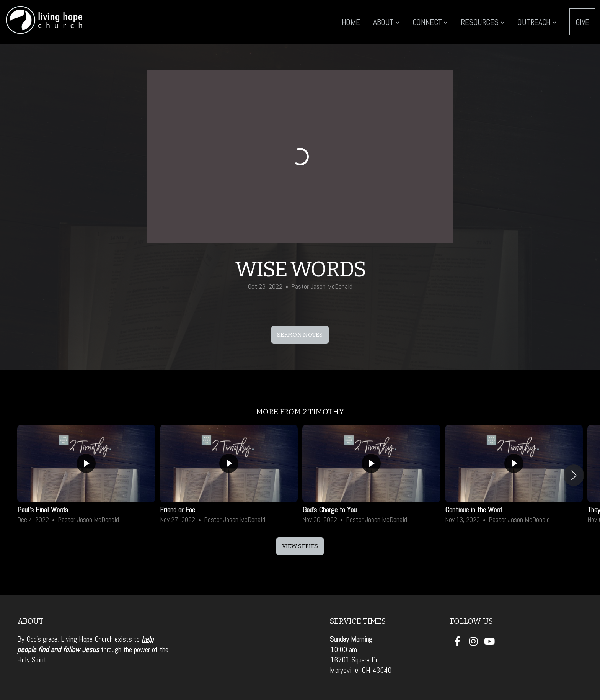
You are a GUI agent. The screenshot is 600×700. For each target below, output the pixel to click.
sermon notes (300, 335)
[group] (86, 475)
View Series (300, 546)
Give (582, 22)
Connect (430, 22)
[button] (574, 475)
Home (351, 22)
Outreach (537, 22)
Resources (483, 22)
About (386, 22)
